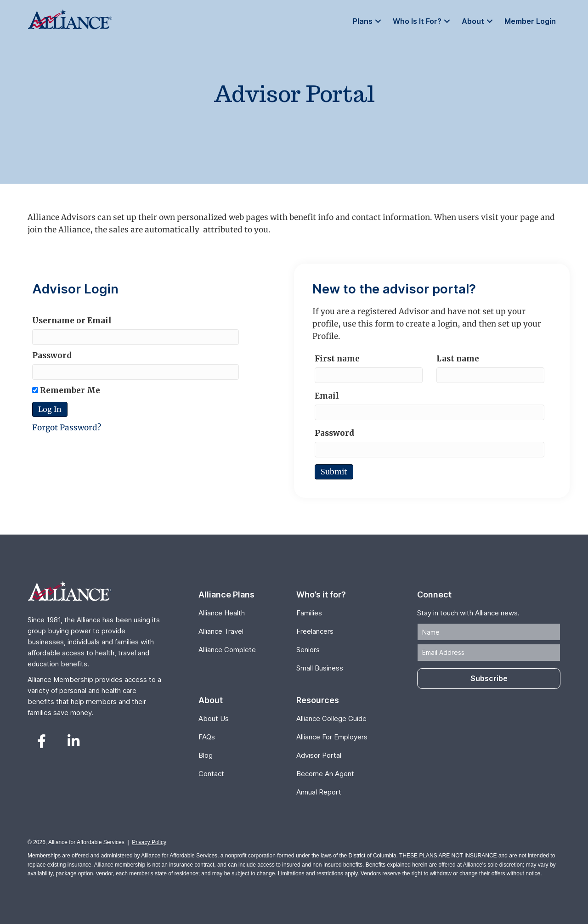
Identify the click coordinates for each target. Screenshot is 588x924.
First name (337, 359)
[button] (378, 21)
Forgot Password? (67, 428)
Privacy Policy (149, 842)
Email (327, 396)
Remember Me (66, 390)
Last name (458, 359)
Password (52, 355)
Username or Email (72, 321)
